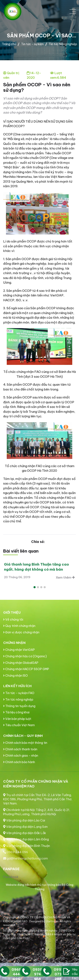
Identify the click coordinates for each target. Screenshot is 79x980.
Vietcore (52, 921)
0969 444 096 (16, 852)
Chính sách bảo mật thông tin (25, 743)
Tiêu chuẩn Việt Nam (19, 725)
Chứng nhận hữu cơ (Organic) (25, 656)
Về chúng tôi (13, 620)
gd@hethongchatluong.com (25, 858)
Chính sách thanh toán (20, 749)
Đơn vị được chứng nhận (21, 632)
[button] (35, 587)
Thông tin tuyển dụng (19, 706)
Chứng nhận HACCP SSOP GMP (26, 669)
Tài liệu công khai (16, 712)
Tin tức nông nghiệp (18, 700)
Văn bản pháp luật (17, 719)
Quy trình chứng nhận (19, 626)
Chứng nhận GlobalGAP (21, 663)
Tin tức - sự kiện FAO (19, 693)
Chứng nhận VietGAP (19, 650)
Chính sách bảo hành (19, 762)
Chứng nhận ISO (15, 676)
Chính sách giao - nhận (21, 756)
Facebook (11, 877)
